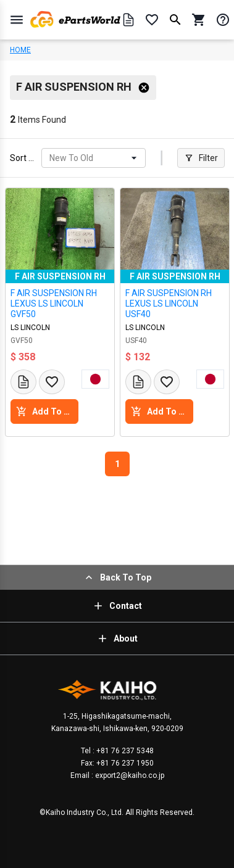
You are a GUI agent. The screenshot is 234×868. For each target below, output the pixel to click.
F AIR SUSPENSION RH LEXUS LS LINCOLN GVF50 (54, 304)
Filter (201, 158)
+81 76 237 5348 (124, 751)
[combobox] (50, 158)
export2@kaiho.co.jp (129, 775)
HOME (20, 50)
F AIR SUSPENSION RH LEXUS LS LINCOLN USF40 (169, 304)
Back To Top (117, 577)
